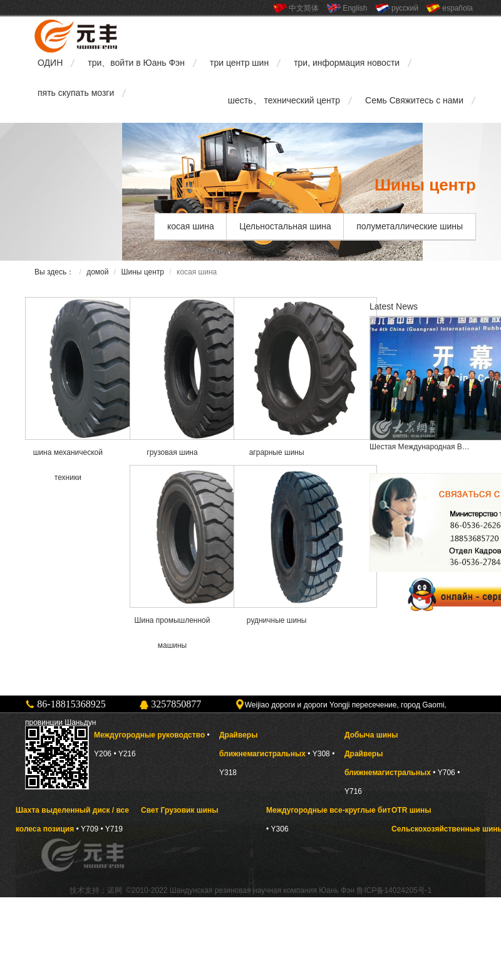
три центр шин (239, 63)
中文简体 (304, 8)
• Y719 (111, 829)
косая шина (191, 226)
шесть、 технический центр (284, 100)
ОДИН (50, 63)
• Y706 (444, 773)
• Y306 (277, 829)
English (355, 8)
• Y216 (124, 754)
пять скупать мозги (76, 93)
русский (405, 8)
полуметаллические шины (410, 226)
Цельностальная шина (285, 226)
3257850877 (176, 704)
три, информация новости (347, 63)
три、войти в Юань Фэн (136, 63)
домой (97, 272)
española (457, 8)
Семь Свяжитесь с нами (414, 100)
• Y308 (319, 754)
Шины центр (142, 272)
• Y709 (88, 829)
